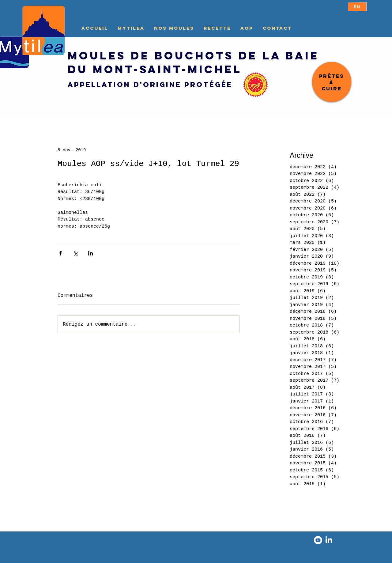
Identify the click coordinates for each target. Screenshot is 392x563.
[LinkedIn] (329, 540)
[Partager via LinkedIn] (90, 253)
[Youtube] (318, 540)
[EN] (357, 7)
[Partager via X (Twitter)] (75, 253)
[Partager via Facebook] (60, 253)
